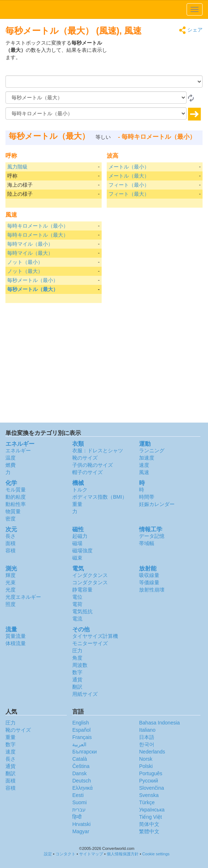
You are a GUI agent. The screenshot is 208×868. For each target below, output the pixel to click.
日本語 (147, 737)
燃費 (11, 465)
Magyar (81, 831)
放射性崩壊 (152, 590)
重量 (77, 504)
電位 (77, 597)
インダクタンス (90, 575)
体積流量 (16, 643)
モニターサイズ (90, 643)
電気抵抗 (82, 611)
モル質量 (16, 490)
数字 (77, 672)
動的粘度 (16, 497)
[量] (104, 82)
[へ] (96, 113)
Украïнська (152, 810)
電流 (77, 619)
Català (79, 759)
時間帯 (147, 497)
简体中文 (149, 824)
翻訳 (77, 687)
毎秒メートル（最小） (33, 280)
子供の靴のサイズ (93, 465)
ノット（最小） (25, 262)
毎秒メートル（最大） (33, 289)
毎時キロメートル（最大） (38, 235)
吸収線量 (149, 575)
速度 (144, 465)
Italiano (147, 730)
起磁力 (80, 536)
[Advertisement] (157, 57)
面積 (11, 543)
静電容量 (82, 590)
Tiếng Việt (150, 817)
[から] (96, 97)
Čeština (81, 766)
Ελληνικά (82, 788)
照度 (11, 604)
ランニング (152, 450)
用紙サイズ (85, 694)
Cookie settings (156, 854)
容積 (11, 551)
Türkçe (147, 802)
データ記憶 (152, 536)
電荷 (77, 604)
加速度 (147, 458)
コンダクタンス (90, 582)
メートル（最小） (129, 167)
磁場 (77, 543)
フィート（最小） (129, 185)
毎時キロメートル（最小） (38, 226)
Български (84, 752)
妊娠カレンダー (157, 504)
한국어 (147, 744)
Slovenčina (152, 788)
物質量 (13, 511)
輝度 (11, 575)
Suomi (79, 802)
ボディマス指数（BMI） (100, 497)
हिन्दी (77, 817)
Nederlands (152, 752)
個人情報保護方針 (123, 854)
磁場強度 (82, 551)
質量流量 (16, 636)
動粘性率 (16, 504)
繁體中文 (149, 831)
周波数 (80, 665)
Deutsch (81, 781)
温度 (11, 458)
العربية (79, 744)
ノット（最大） (25, 271)
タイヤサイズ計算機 (95, 636)
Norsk (146, 759)
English (81, 723)
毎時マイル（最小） (30, 244)
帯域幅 (147, 543)
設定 (48, 854)
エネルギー (18, 450)
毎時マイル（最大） (30, 253)
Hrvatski (81, 824)
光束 (11, 582)
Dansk (79, 773)
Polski (146, 766)
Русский (148, 781)
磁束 (77, 558)
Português (151, 773)
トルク (80, 490)
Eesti (78, 795)
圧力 (77, 651)
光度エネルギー (23, 597)
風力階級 (17, 167)
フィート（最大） (129, 194)
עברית (79, 810)
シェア (191, 30)
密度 (11, 519)
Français (82, 737)
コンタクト (66, 854)
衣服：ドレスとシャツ (98, 450)
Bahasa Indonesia (159, 723)
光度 (11, 590)
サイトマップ (91, 854)
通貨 (77, 680)
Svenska (149, 795)
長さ (11, 536)
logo (104, 9)
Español (81, 730)
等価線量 (149, 582)
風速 (144, 472)
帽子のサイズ (87, 472)
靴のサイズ (85, 458)
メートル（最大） (129, 176)
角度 (77, 658)
